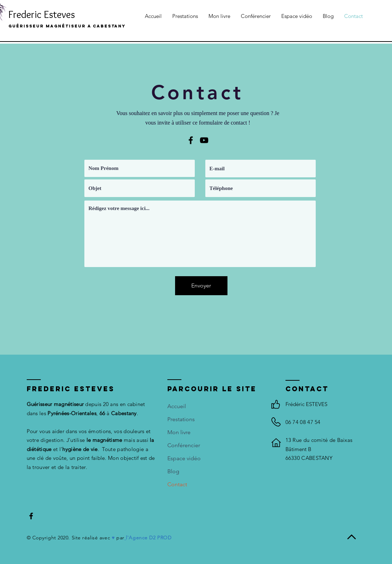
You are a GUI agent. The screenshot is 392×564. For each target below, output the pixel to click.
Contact (177, 484)
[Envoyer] (201, 286)
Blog (173, 471)
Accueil (177, 406)
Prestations (181, 419)
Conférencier (184, 445)
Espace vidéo (184, 458)
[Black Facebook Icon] (191, 140)
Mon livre (179, 432)
